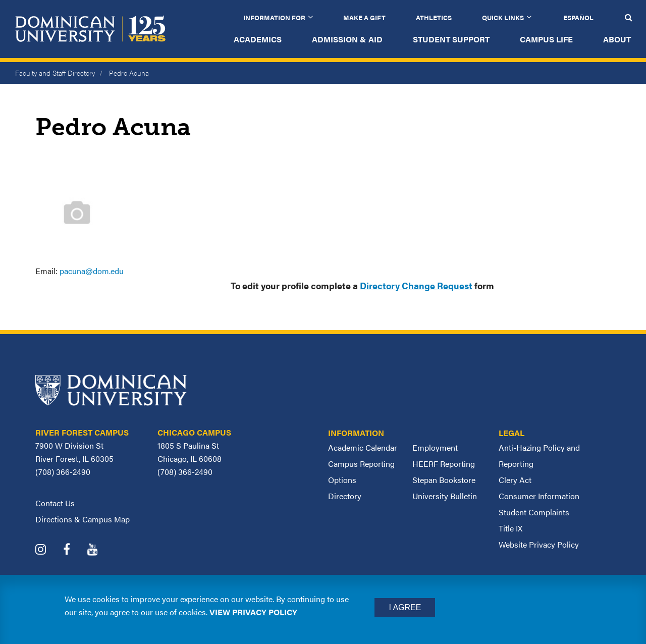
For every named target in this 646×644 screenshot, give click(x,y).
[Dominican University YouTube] (100, 550)
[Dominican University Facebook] (74, 550)
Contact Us (55, 503)
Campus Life (546, 39)
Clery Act (515, 480)
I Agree (405, 607)
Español (578, 17)
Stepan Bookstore (444, 480)
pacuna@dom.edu (92, 271)
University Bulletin (445, 496)
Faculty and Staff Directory (55, 73)
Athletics (434, 17)
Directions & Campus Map (83, 519)
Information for (274, 17)
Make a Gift (364, 17)
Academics (258, 39)
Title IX (510, 528)
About (617, 39)
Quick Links (503, 17)
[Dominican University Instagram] (48, 550)
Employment (435, 447)
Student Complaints (534, 512)
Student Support (451, 39)
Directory (345, 496)
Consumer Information (539, 496)
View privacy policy (253, 612)
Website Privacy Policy (539, 544)
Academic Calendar (363, 447)
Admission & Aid (347, 39)
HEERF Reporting (444, 464)
